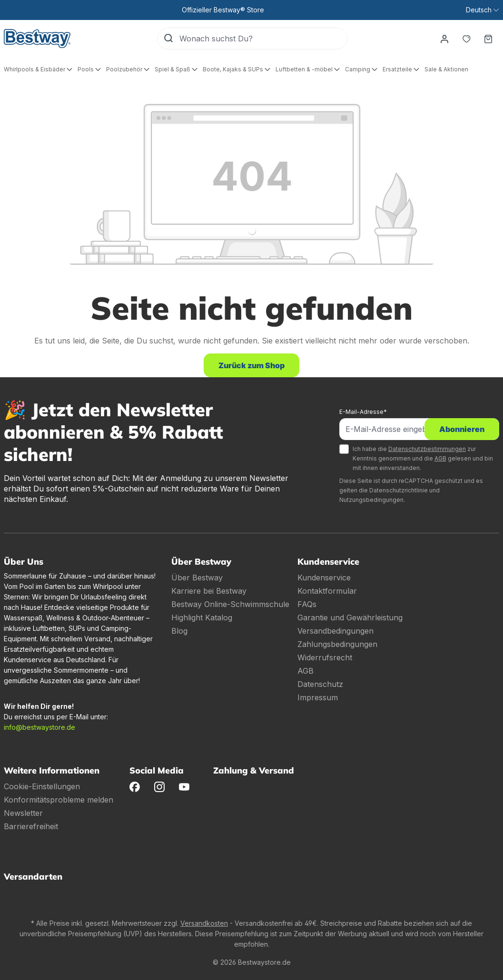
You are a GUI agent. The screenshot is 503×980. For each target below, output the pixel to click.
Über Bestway (197, 578)
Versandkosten (204, 923)
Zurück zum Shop (251, 365)
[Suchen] (168, 39)
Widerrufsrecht (325, 657)
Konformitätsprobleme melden (59, 800)
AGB (440, 458)
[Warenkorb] (488, 39)
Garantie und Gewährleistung (350, 617)
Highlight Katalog (202, 617)
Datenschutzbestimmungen (427, 449)
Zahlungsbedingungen (337, 644)
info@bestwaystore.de (39, 727)
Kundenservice (324, 578)
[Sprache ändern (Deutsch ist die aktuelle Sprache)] (482, 10)
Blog (179, 631)
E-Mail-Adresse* (363, 412)
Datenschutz (320, 684)
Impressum (318, 697)
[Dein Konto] (444, 39)
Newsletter (23, 813)
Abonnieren (462, 429)
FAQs (307, 604)
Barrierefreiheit (31, 826)
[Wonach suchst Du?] (263, 39)
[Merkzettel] (466, 39)
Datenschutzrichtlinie (399, 490)
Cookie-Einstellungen (42, 786)
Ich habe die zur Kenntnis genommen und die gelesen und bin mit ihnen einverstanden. (423, 458)
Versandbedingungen (335, 631)
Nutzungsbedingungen (371, 500)
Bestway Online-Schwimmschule (230, 604)
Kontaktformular (327, 591)
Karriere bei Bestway (209, 591)
